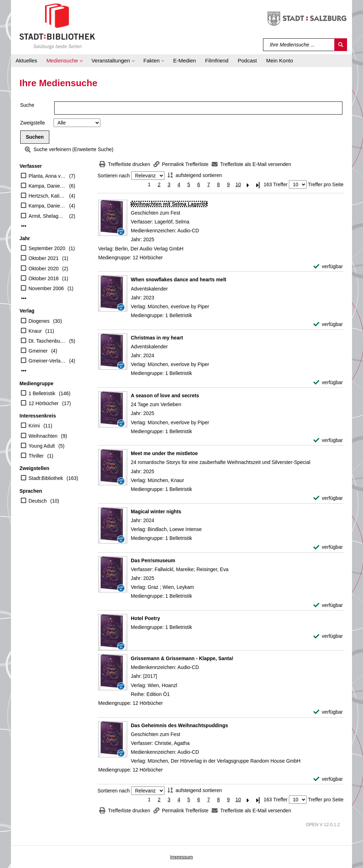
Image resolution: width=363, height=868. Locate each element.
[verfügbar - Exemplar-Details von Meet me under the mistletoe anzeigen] (328, 498)
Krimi (34, 426)
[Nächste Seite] (248, 185)
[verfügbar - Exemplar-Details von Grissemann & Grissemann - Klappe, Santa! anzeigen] (328, 712)
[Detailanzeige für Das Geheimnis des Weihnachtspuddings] (179, 725)
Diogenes (39, 321)
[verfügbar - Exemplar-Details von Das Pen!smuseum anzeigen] (328, 605)
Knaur (35, 331)
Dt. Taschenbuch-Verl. (47, 341)
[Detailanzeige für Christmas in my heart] (157, 338)
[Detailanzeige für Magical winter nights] (156, 512)
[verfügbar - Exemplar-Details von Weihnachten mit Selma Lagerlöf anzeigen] (328, 267)
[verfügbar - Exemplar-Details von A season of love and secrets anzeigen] (328, 440)
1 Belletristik (42, 393)
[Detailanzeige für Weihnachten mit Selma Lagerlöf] (169, 204)
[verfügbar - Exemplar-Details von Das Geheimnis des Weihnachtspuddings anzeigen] (328, 779)
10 (238, 184)
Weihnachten (43, 436)
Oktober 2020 (44, 269)
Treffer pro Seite (326, 184)
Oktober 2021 (44, 258)
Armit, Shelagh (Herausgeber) (47, 216)
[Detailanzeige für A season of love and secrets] (165, 396)
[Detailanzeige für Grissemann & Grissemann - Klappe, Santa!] (182, 658)
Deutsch (38, 501)
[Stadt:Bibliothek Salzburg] (57, 26)
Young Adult (42, 446)
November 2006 (46, 288)
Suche (27, 105)
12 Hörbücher (44, 403)
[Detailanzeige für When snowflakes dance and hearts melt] (178, 280)
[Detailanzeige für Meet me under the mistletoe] (164, 453)
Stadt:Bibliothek (46, 478)
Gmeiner (38, 351)
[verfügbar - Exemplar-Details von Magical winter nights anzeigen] (328, 547)
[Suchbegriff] (299, 45)
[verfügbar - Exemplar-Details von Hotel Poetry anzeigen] (328, 636)
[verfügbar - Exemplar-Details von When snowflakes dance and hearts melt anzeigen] (328, 324)
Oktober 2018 (44, 278)
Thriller (36, 456)
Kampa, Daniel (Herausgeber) (47, 206)
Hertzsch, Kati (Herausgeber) (47, 196)
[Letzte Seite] (258, 185)
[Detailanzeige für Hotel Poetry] (145, 618)
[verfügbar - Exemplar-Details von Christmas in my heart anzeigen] (328, 383)
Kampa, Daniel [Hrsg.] (47, 186)
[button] (64, 61)
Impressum (181, 857)
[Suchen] (341, 45)
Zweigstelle (33, 123)
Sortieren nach (114, 176)
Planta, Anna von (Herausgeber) (47, 176)
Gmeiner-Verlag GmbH (47, 361)
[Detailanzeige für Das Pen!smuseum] (153, 560)
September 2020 (47, 248)
